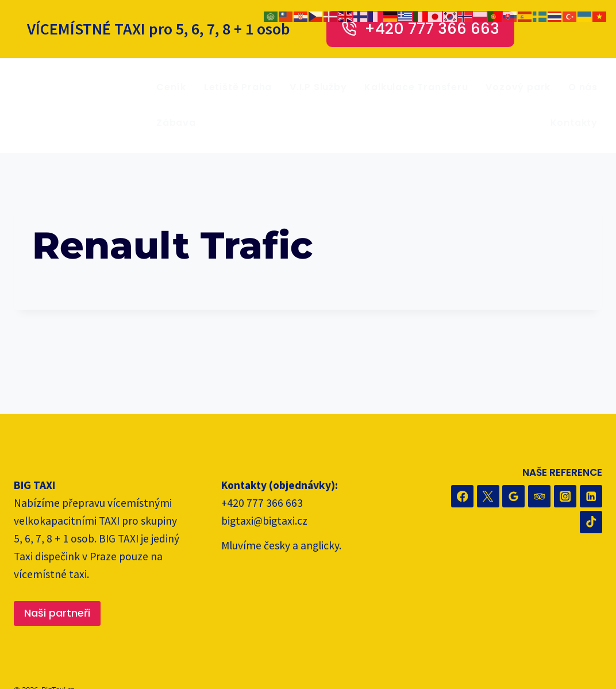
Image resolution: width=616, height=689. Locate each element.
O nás (583, 87)
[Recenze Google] (513, 496)
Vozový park (518, 87)
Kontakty (574, 123)
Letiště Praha (238, 87)
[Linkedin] (591, 496)
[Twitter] (488, 496)
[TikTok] (591, 522)
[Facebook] (462, 496)
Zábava (176, 123)
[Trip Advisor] (539, 496)
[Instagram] (565, 496)
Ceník (171, 87)
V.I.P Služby (318, 87)
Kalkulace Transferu (416, 87)
